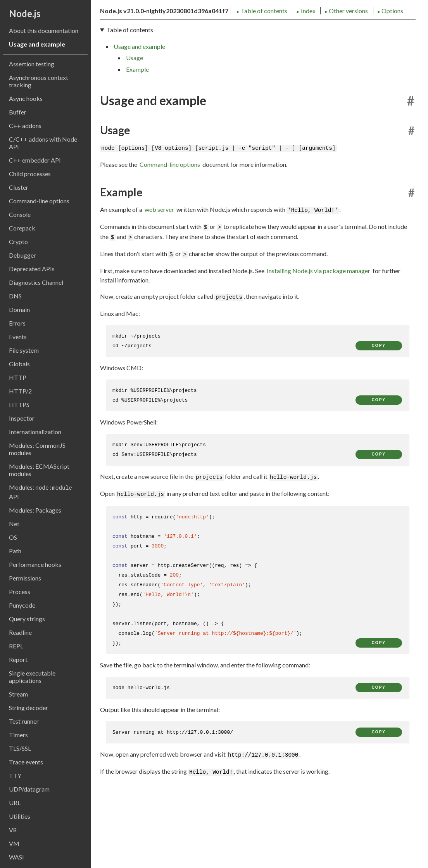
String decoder (28, 708)
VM (14, 843)
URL (15, 803)
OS (13, 537)
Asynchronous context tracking (39, 81)
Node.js (25, 13)
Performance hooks (35, 564)
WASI (16, 857)
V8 (13, 830)
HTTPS (19, 405)
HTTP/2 (20, 391)
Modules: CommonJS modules (37, 449)
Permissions (25, 578)
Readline (20, 632)
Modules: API (41, 492)
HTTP (18, 377)
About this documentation (44, 30)
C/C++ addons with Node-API (44, 143)
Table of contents (127, 73)
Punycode (22, 605)
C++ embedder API (35, 160)
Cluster (19, 187)
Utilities (20, 816)
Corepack (22, 228)
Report (18, 659)
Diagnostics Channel (36, 282)
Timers (18, 735)
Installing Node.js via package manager (318, 335)
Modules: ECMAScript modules (39, 470)
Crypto (18, 242)
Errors (17, 323)
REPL (16, 646)
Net (14, 524)
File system (24, 350)
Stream (18, 694)
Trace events (26, 762)
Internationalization (35, 432)
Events (18, 337)
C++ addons (25, 126)
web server (159, 274)
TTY (15, 775)
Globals (19, 364)
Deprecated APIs (32, 269)
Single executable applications (32, 677)
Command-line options (39, 201)
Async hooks (26, 98)
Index (172, 73)
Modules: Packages (35, 510)
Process (20, 592)
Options (255, 73)
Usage (135, 122)
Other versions (212, 73)
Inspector (22, 418)
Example (137, 134)
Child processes (30, 174)
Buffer (18, 112)
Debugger (22, 255)
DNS (15, 296)
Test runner (24, 721)
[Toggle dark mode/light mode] (409, 34)
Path (15, 551)
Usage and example (37, 44)
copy (379, 410)
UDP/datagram (29, 789)
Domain (19, 309)
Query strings (27, 619)
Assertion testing (32, 64)
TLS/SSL (20, 748)
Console (20, 214)
